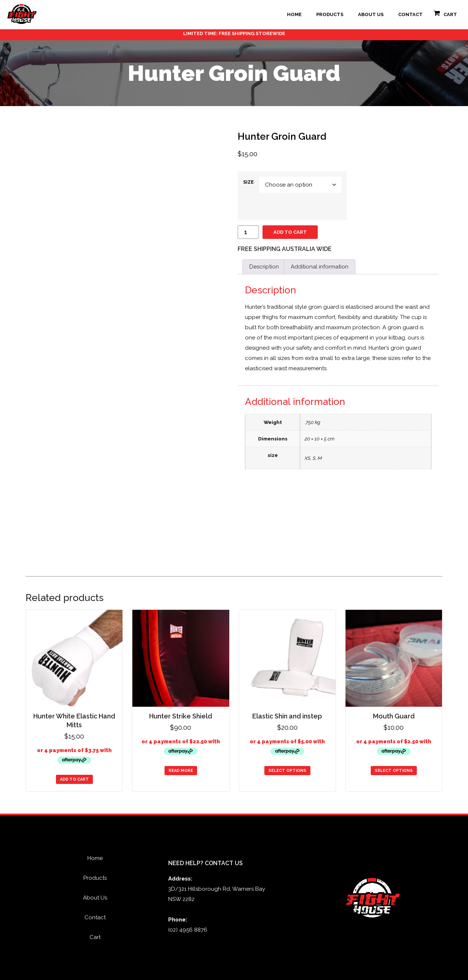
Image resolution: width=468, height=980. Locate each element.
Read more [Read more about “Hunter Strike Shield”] (181, 771)
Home (294, 14)
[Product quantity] (248, 232)
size (248, 182)
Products (330, 14)
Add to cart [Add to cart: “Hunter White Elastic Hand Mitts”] (74, 779)
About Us (371, 14)
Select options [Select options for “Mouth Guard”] (394, 771)
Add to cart (290, 232)
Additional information (320, 267)
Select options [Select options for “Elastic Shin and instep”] (287, 771)
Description (264, 267)
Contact (410, 14)
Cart (450, 14)
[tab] (264, 267)
